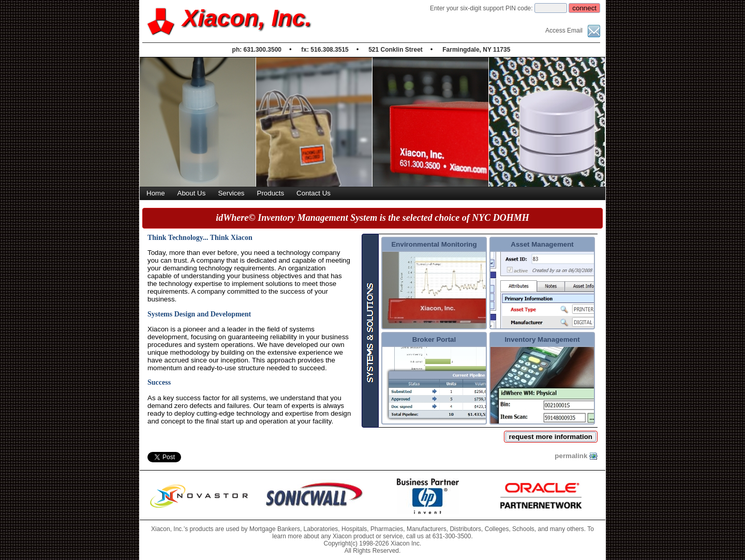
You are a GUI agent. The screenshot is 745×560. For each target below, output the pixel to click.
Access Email (573, 31)
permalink (576, 456)
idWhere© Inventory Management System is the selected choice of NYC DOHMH (372, 218)
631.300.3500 (263, 50)
